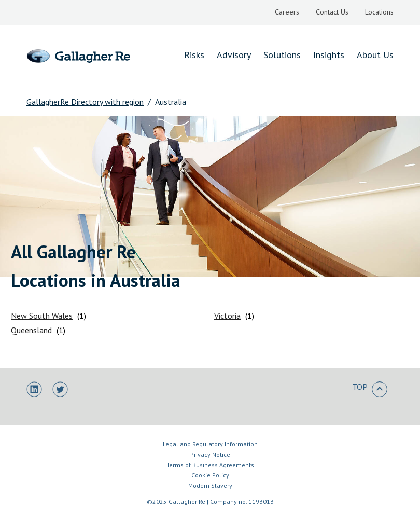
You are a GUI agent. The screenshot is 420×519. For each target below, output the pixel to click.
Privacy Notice (210, 454)
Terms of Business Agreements (210, 465)
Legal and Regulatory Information (210, 444)
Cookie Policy (210, 475)
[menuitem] (287, 12)
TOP (370, 389)
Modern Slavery (210, 486)
